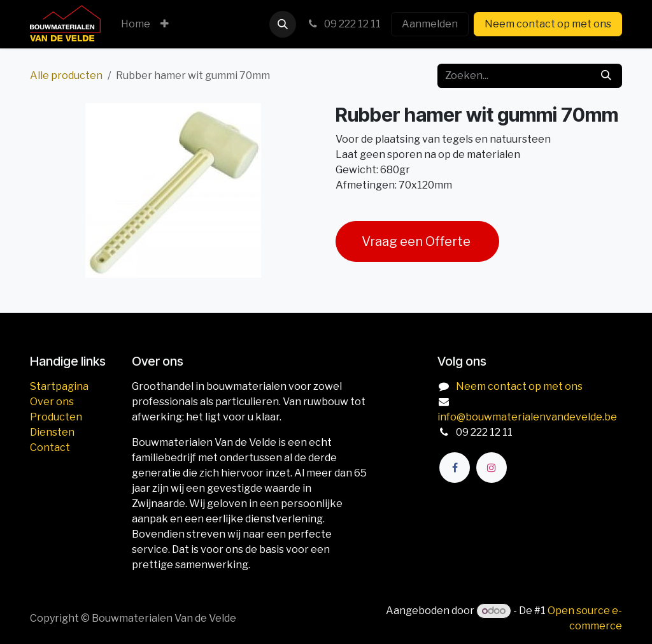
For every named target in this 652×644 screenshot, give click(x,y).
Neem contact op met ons (548, 24)
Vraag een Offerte (417, 241)
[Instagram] (492, 468)
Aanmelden (430, 24)
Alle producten (66, 75)
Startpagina (59, 386)
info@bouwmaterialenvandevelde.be (527, 417)
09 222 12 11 (344, 24)
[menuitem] (136, 24)
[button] (283, 24)
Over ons (52, 402)
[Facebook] (455, 468)
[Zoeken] (606, 76)
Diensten (52, 432)
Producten (56, 417)
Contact (50, 447)
